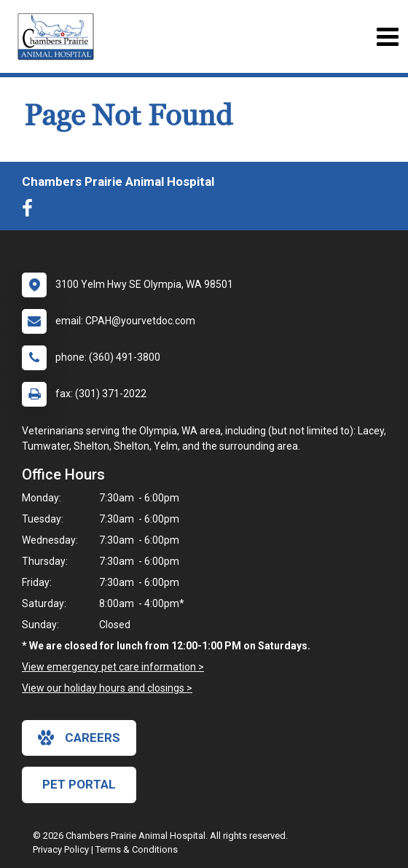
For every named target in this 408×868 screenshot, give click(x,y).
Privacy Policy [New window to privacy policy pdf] (61, 849)
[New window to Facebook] (31, 211)
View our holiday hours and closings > (107, 688)
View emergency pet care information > (113, 667)
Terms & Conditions (137, 849)
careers (79, 738)
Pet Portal (79, 784)
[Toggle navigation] (387, 37)
